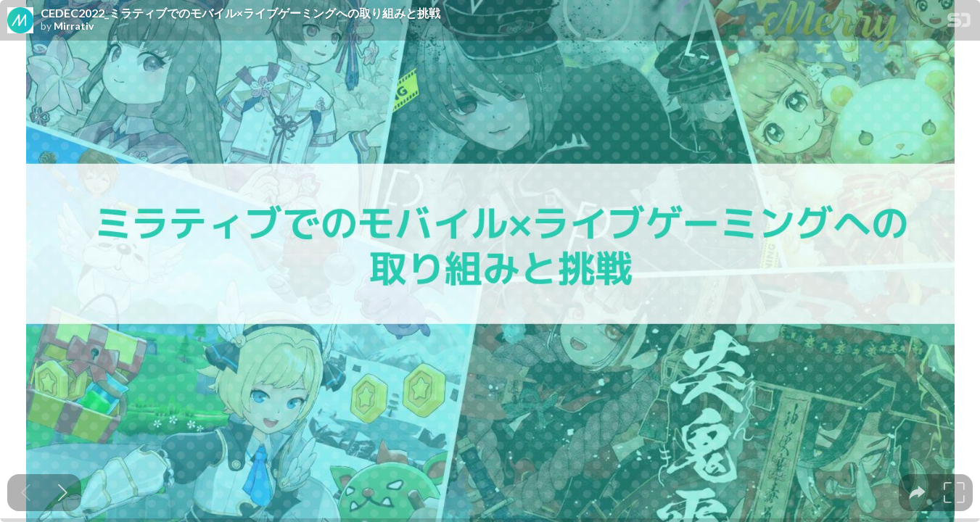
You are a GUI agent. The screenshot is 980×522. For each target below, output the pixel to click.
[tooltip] (917, 493)
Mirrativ (74, 26)
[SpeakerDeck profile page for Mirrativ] (20, 21)
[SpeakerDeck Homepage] (959, 23)
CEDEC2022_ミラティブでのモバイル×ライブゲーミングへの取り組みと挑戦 (240, 13)
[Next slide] (63, 493)
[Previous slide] (26, 493)
